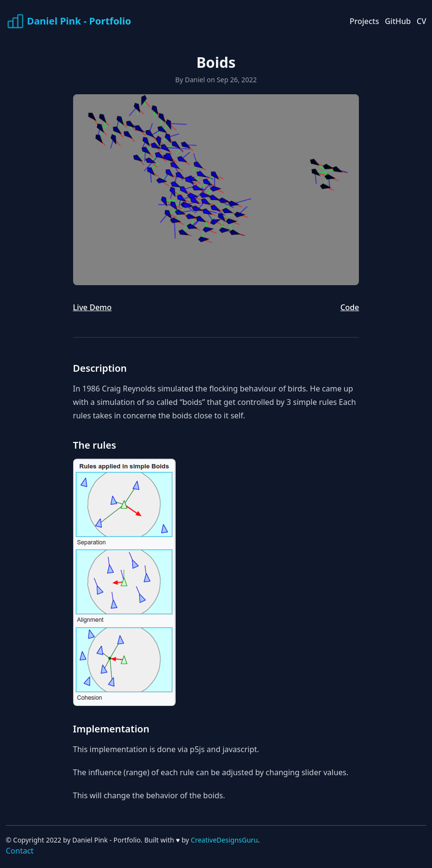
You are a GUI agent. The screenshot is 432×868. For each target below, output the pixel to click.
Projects (364, 21)
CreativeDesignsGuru (224, 840)
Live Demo (92, 307)
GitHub (398, 21)
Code (349, 307)
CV (421, 21)
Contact (20, 851)
